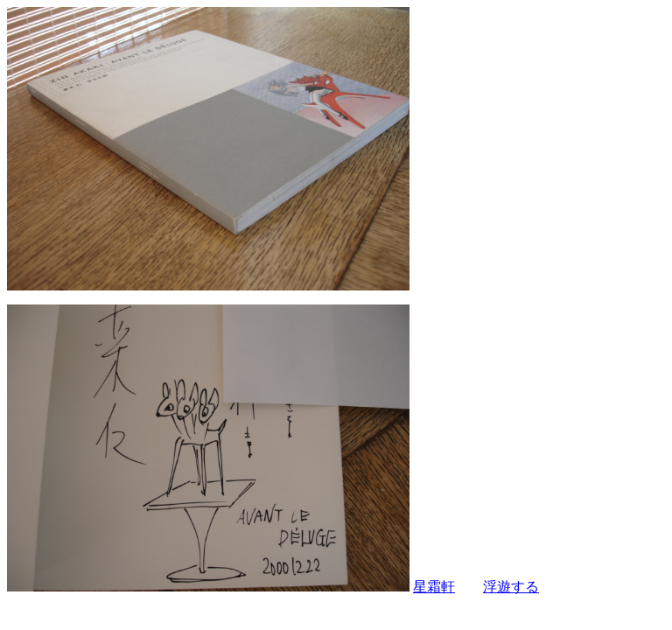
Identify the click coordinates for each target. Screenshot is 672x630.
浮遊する (511, 587)
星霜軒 (434, 587)
